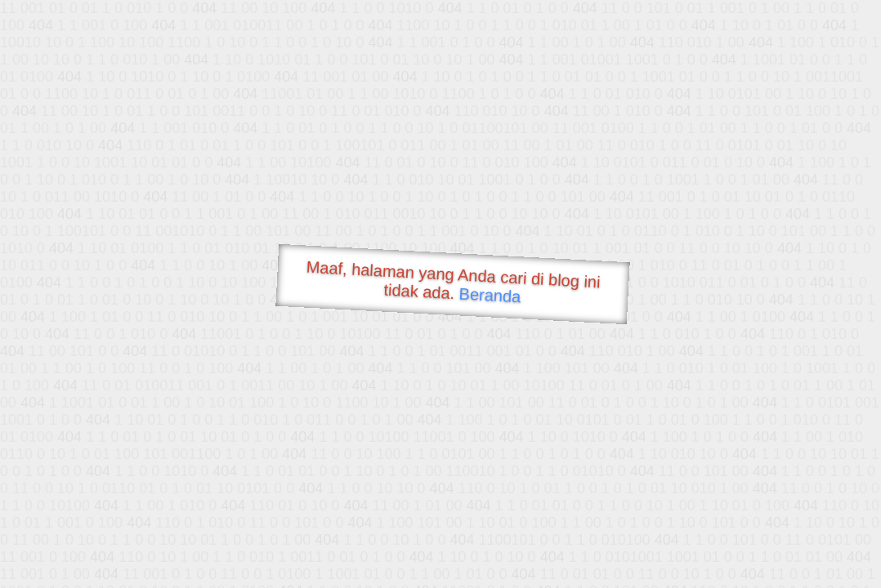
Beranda (490, 295)
